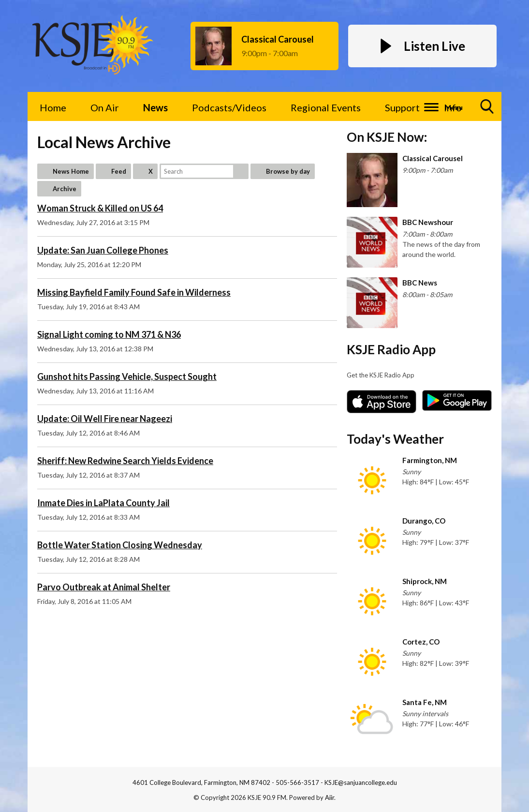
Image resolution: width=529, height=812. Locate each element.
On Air (105, 107)
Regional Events (326, 107)
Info (453, 107)
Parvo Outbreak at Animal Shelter (104, 587)
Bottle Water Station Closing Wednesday (120, 545)
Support (402, 107)
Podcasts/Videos (229, 107)
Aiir (330, 797)
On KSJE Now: (387, 137)
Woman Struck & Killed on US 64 (100, 208)
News (155, 107)
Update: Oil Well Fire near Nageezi (105, 419)
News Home (71, 171)
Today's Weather (395, 439)
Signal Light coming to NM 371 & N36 (109, 334)
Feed (119, 171)
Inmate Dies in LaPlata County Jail (103, 503)
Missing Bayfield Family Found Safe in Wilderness (134, 292)
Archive (65, 189)
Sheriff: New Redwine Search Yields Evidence (125, 461)
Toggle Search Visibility (487, 110)
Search (241, 171)
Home (53, 107)
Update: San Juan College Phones (103, 250)
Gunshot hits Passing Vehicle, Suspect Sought (127, 376)
